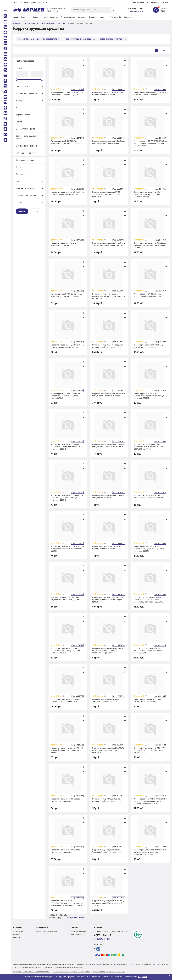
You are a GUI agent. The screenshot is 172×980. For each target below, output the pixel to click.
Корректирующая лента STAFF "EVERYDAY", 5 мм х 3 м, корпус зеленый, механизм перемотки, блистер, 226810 (67, 903)
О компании (18, 931)
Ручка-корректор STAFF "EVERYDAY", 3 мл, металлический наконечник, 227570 (68, 93)
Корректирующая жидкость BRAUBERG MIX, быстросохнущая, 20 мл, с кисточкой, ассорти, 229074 (108, 651)
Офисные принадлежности (53, 23)
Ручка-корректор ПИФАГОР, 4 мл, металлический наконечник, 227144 (66, 142)
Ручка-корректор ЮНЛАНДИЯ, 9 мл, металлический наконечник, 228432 (107, 547)
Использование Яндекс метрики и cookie (109, 971)
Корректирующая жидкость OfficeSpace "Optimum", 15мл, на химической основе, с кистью (150, 245)
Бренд (18, 167)
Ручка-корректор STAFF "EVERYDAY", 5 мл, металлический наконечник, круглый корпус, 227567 (150, 143)
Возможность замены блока (26, 137)
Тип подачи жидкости (26, 153)
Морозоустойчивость (25, 129)
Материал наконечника (26, 146)
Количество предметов (26, 93)
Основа (19, 203)
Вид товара (21, 174)
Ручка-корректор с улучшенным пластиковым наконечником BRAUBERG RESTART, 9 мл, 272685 (150, 447)
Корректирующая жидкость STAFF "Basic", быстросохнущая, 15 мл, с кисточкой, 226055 (148, 194)
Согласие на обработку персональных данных (71, 971)
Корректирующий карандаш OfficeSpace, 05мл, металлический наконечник (67, 193)
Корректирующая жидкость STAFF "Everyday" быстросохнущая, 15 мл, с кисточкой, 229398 (107, 194)
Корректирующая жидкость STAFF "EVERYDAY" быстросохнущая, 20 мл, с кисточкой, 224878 (66, 651)
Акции (16, 17)
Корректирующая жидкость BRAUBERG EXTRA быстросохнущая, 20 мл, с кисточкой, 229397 (108, 750)
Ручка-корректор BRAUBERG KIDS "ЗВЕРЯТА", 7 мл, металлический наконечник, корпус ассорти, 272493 (148, 600)
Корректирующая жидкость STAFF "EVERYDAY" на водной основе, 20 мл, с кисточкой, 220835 (149, 549)
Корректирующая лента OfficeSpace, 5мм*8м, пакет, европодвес (66, 851)
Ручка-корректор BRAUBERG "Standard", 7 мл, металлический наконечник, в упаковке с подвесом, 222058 (150, 801)
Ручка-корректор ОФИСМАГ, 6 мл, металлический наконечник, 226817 (148, 295)
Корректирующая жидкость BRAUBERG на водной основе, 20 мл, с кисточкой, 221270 (67, 750)
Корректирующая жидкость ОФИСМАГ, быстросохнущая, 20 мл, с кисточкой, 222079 (108, 903)
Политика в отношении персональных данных (32, 971)
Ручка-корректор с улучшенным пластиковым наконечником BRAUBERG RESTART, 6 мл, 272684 (109, 296)
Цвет (18, 181)
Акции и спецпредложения (47, 931)
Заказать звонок (136, 11)
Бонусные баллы (68, 17)
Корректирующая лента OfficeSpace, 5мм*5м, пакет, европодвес (148, 700)
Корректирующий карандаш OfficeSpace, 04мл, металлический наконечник (109, 142)
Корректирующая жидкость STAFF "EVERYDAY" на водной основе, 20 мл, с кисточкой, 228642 (66, 447)
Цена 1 (19, 68)
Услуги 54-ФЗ (116, 17)
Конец (82, 918)
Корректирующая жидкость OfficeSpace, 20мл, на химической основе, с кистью (108, 446)
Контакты (128, 17)
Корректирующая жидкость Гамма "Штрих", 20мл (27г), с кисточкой (65, 700)
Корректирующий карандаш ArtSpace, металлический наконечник (66, 244)
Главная (17, 23)
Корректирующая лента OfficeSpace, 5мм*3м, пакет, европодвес (148, 346)
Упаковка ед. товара (25, 188)
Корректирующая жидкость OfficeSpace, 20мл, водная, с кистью (108, 497)
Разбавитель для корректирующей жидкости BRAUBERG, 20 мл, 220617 (65, 598)
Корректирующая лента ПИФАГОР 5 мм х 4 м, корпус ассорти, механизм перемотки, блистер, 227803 (150, 852)
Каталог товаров (31, 23)
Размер (19, 101)
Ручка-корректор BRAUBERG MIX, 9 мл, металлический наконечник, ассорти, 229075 (108, 600)
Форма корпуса (23, 115)
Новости (36, 17)
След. (75, 918)
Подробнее (143, 977)
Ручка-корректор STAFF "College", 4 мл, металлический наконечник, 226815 (108, 93)
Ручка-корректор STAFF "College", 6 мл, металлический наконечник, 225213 (66, 295)
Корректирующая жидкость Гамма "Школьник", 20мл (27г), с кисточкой (107, 851)
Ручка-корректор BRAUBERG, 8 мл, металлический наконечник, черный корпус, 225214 (148, 651)
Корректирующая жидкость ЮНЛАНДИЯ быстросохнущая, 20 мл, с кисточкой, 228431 (67, 549)
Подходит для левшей (26, 195)
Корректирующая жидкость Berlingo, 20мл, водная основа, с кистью (107, 700)
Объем (19, 122)
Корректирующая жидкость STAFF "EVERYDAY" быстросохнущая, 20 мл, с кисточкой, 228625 (149, 396)
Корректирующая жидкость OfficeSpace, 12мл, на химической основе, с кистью (108, 244)
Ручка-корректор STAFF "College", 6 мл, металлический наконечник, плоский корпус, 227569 (66, 396)
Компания (25, 17)
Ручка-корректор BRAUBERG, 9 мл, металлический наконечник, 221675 (107, 800)
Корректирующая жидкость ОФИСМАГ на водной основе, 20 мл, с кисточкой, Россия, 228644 (149, 750)
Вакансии (82, 17)
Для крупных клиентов (98, 17)
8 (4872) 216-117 (136, 8)
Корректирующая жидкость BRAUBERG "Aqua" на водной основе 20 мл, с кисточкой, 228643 (67, 498)
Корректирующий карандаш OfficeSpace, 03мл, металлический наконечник (150, 93)
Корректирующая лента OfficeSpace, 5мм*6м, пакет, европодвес (66, 800)
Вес (17, 108)
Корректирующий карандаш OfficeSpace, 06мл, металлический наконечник (67, 346)
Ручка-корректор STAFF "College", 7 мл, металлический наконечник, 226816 (108, 346)
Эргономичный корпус (26, 160)
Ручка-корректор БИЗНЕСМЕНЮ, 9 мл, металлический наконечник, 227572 (149, 497)
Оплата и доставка (50, 17)
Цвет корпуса (22, 86)
